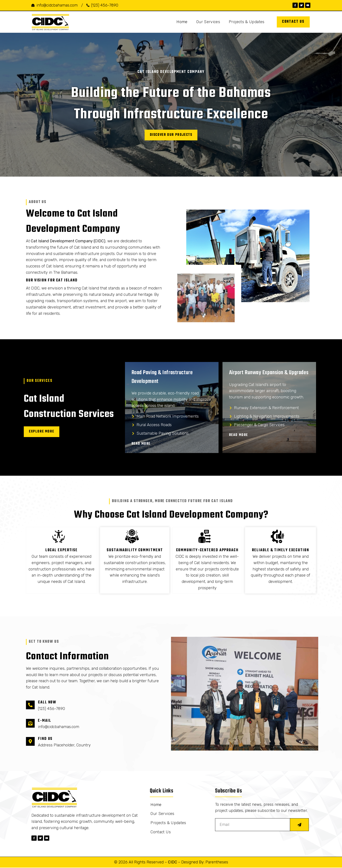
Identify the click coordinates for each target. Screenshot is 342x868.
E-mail (44, 721)
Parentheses (217, 863)
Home (182, 22)
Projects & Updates (247, 22)
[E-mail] (30, 724)
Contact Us (161, 834)
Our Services (208, 22)
